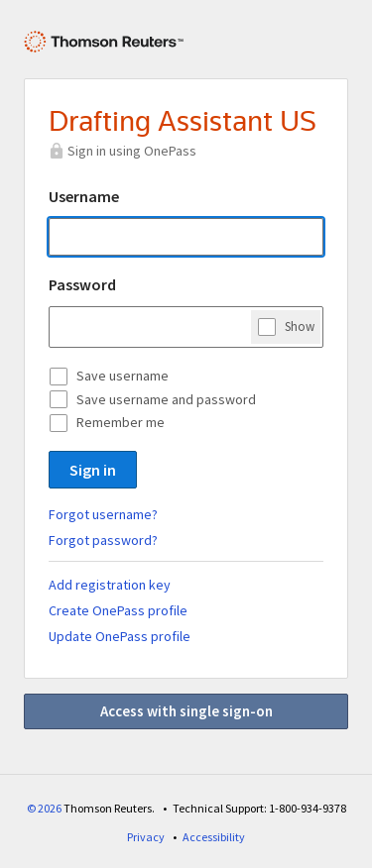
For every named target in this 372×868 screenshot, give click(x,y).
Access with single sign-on (186, 711)
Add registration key (110, 585)
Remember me (121, 422)
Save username (123, 376)
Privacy (146, 837)
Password (82, 284)
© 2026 (44, 808)
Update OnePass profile (120, 636)
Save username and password (166, 399)
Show (300, 326)
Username (84, 196)
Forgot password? (103, 540)
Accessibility (214, 837)
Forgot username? (103, 514)
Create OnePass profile (118, 610)
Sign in (93, 470)
